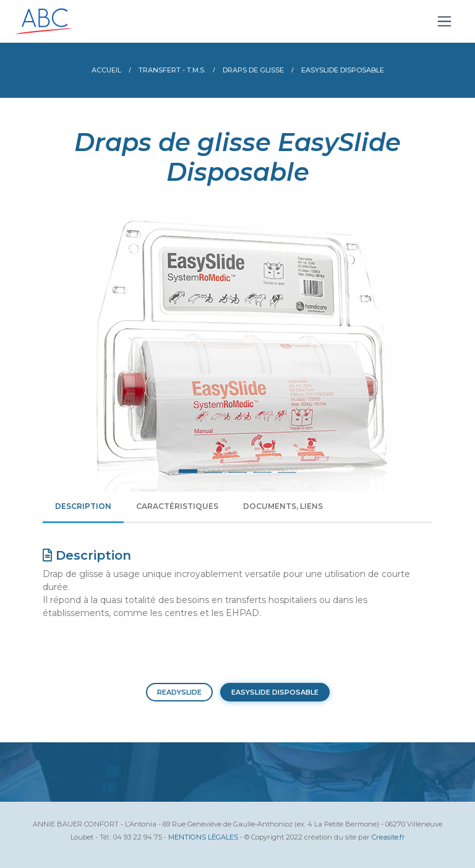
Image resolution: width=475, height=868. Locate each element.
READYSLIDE (179, 692)
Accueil (106, 70)
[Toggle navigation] (444, 21)
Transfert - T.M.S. (172, 70)
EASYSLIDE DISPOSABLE (275, 692)
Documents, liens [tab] (283, 506)
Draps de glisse (253, 70)
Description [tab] (83, 506)
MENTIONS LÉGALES (203, 837)
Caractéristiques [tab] (177, 506)
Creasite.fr (388, 837)
